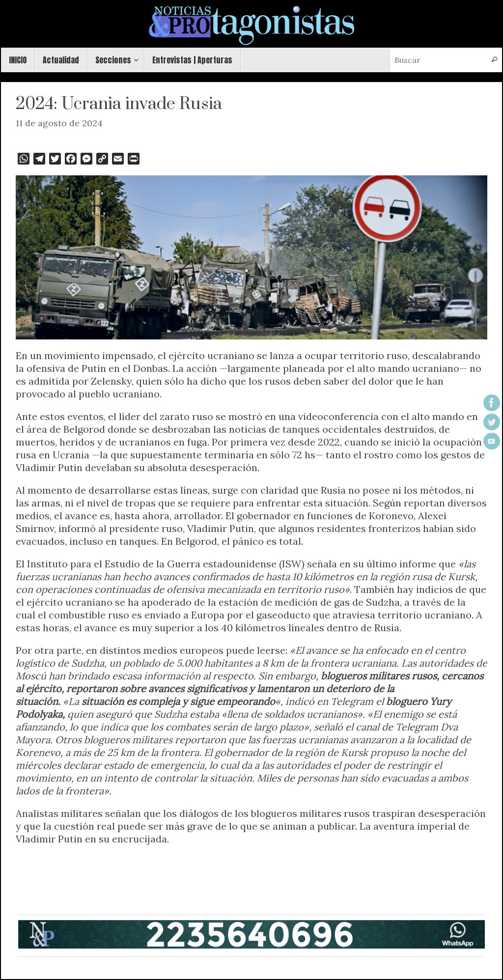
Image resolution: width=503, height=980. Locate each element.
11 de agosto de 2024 (59, 123)
